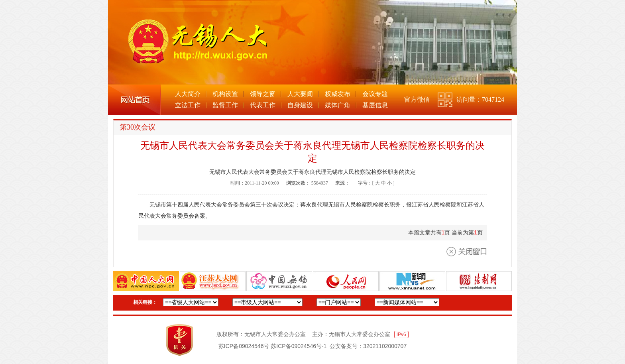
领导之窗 (263, 94)
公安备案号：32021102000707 (368, 346)
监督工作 (225, 105)
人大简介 (188, 94)
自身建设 (300, 105)
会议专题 (375, 94)
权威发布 (338, 94)
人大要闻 (300, 94)
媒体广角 (338, 105)
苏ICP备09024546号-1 (299, 346)
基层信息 (375, 105)
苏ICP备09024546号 (244, 346)
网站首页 (135, 100)
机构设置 (225, 94)
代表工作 (263, 105)
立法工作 (188, 105)
